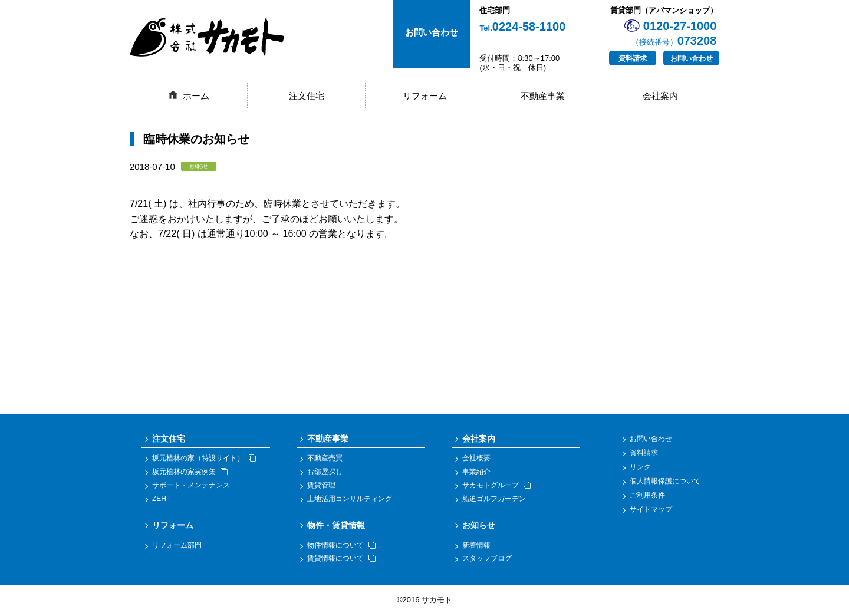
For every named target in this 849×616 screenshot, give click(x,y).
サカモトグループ (496, 486)
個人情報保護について (665, 483)
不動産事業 (543, 96)
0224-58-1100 (522, 27)
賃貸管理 (321, 486)
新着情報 (476, 546)
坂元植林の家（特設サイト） (204, 460)
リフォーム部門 (177, 546)
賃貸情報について (341, 560)
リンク (640, 469)
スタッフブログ (487, 560)
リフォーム (425, 96)
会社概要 (476, 460)
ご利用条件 (647, 497)
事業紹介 (476, 473)
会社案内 (660, 96)
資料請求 (633, 58)
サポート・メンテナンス (191, 486)
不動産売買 (325, 460)
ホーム (196, 96)
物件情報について (341, 546)
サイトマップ (651, 511)
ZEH (159, 500)
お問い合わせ (692, 58)
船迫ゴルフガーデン (494, 500)
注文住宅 (307, 96)
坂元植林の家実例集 (190, 473)
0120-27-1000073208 (674, 33)
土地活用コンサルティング (350, 500)
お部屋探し (325, 473)
